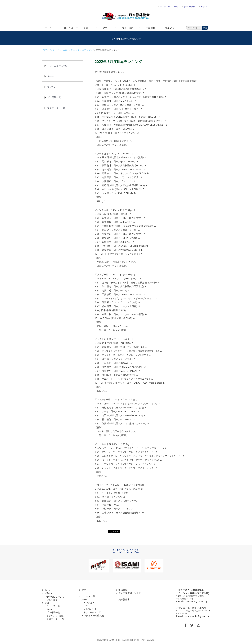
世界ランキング (88, 50)
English (204, 7)
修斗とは (69, 28)
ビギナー (88, 606)
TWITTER (192, 625)
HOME (44, 50)
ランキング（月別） (57, 616)
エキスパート (90, 609)
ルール (51, 76)
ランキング (75, 50)
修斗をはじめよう (55, 596)
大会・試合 (128, 28)
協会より (170, 28)
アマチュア (89, 603)
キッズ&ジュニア (92, 612)
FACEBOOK (185, 625)
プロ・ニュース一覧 (57, 66)
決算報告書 (124, 599)
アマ (105, 28)
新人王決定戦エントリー (131, 593)
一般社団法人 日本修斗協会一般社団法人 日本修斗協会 (126, 16)
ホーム (48, 28)
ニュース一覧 (53, 606)
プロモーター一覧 (56, 108)
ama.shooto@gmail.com (198, 616)
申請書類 (151, 28)
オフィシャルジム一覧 (169, 7)
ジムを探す (52, 600)
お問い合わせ (189, 7)
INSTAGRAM (198, 625)
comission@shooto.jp (196, 602)
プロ (86, 28)
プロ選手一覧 (54, 97)
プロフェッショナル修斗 (59, 50)
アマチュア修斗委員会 (93, 615)
